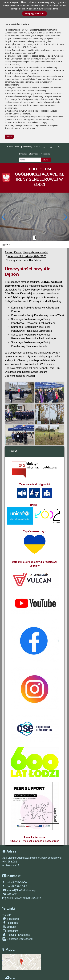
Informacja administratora (39, 154)
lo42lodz (10, 894)
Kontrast (23, 154)
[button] (4, 217)
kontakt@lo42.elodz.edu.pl (19, 890)
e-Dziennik (11, 919)
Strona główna (13, 147)
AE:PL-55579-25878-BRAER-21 (22, 898)
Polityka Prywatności (16, 935)
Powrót (13, 451)
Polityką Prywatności (13, 6)
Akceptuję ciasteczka (34, 14)
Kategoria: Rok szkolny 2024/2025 (27, 256)
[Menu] (34, 245)
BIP (7, 915)
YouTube (9, 927)
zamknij (9, 137)
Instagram (10, 931)
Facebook (10, 923)
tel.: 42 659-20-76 (15, 882)
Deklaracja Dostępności (18, 939)
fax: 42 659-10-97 (15, 886)
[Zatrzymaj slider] (35, 238)
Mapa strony (26, 147)
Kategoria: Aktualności (36, 252)
